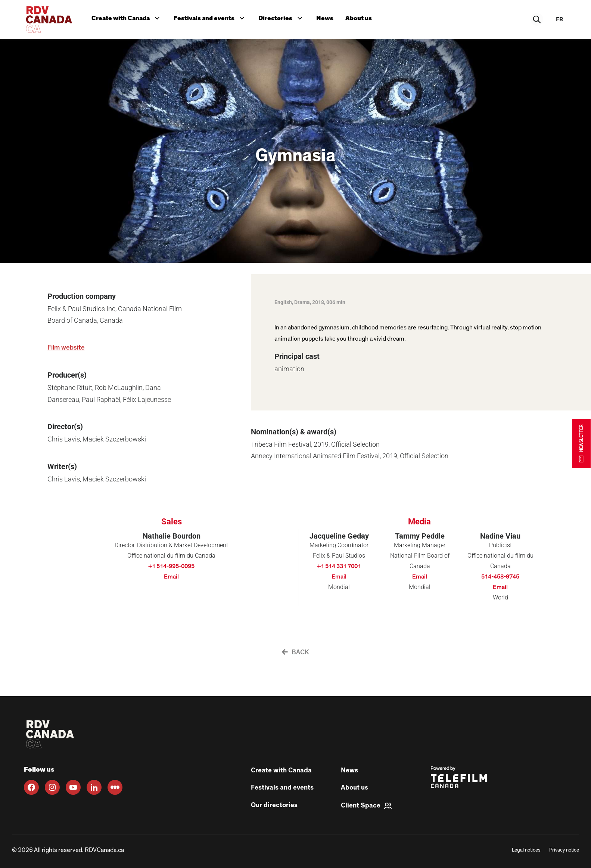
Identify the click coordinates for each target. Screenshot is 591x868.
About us (359, 18)
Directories (282, 17)
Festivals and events (211, 17)
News (325, 18)
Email (171, 577)
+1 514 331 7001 (339, 566)
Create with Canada (127, 17)
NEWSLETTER (581, 443)
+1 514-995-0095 (171, 566)
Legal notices (526, 850)
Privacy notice (564, 850)
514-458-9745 (500, 577)
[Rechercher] (537, 19)
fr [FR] (560, 19)
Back (295, 652)
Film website (66, 348)
